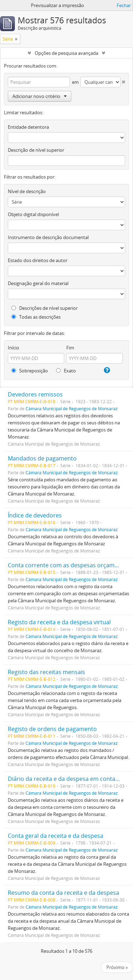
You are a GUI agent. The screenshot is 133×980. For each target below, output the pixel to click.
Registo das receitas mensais (46, 672)
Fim (70, 348)
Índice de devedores (35, 515)
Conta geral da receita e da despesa (56, 836)
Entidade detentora (28, 127)
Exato (66, 371)
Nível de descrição (27, 191)
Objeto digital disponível (33, 214)
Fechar (124, 5)
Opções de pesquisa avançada (66, 53)
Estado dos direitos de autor (38, 260)
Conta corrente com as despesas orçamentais (69, 565)
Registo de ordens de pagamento (52, 729)
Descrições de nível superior (45, 308)
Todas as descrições (36, 317)
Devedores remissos (35, 394)
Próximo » (117, 967)
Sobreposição (30, 371)
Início (13, 348)
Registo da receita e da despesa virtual (59, 622)
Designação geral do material (38, 283)
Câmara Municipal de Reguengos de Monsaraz (72, 408)
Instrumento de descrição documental (48, 237)
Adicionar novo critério (40, 96)
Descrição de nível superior (36, 150)
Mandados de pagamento (42, 458)
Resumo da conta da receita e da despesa (63, 893)
